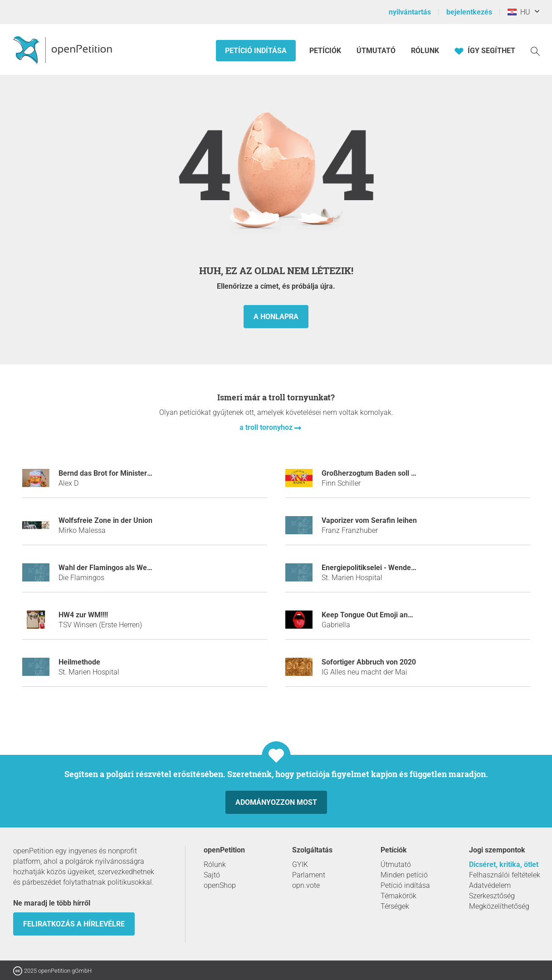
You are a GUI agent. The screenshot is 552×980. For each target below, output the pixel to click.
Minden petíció (404, 875)
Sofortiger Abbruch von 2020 (369, 662)
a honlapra (276, 317)
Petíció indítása (256, 51)
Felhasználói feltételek (505, 875)
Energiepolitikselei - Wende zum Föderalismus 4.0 (403, 568)
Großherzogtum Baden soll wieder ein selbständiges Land (416, 473)
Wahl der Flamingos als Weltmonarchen (123, 568)
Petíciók (326, 51)
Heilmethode (79, 662)
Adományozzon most (276, 802)
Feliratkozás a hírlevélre (74, 924)
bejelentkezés (469, 12)
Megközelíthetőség (499, 906)
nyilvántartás (410, 12)
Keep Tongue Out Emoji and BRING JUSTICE (394, 615)
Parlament (309, 875)
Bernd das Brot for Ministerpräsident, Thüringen (137, 473)
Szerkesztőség (492, 896)
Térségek (395, 906)
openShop (220, 885)
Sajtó (212, 875)
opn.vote (306, 885)
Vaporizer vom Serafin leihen (369, 520)
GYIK (300, 864)
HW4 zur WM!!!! (83, 615)
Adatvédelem (490, 885)
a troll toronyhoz (267, 427)
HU (519, 12)
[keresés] (535, 51)
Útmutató (376, 51)
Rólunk (425, 51)
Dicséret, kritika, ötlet (504, 864)
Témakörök (398, 896)
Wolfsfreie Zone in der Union (105, 520)
